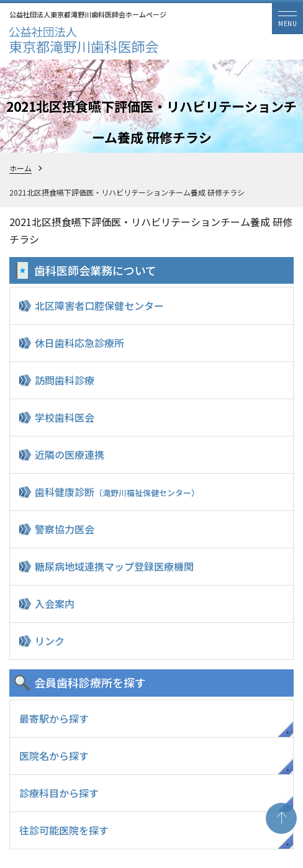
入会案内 (55, 604)
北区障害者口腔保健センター (99, 305)
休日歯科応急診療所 (79, 343)
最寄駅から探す (54, 718)
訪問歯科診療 (65, 380)
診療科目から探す (59, 793)
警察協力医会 (65, 529)
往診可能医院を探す (64, 830)
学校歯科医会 (65, 417)
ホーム (20, 168)
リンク (50, 641)
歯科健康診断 (117, 492)
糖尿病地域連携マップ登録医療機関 (114, 566)
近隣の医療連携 (70, 454)
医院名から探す (54, 756)
